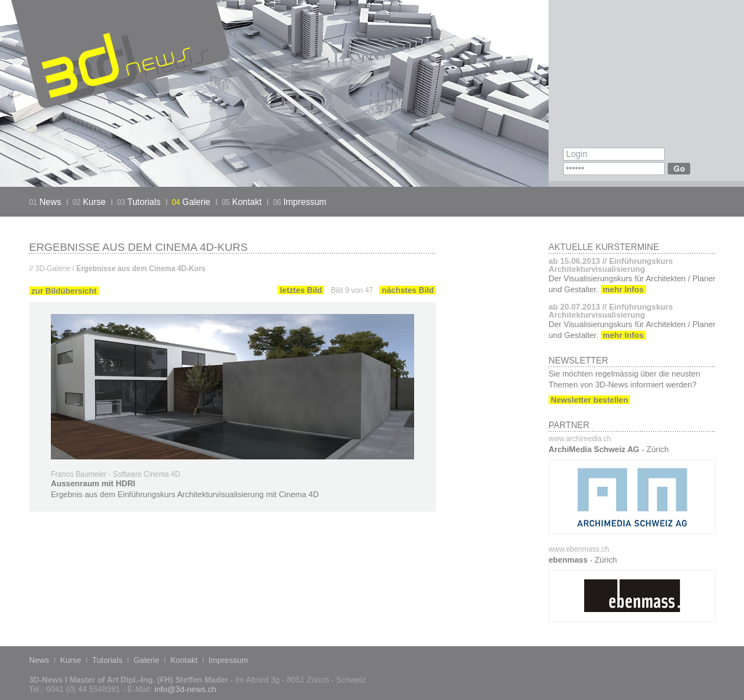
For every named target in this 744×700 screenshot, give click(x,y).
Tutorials (144, 202)
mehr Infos (623, 289)
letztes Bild (301, 290)
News (50, 202)
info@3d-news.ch (185, 689)
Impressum (305, 202)
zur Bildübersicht (64, 291)
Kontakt (247, 202)
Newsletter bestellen (589, 400)
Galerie (197, 202)
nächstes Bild (408, 290)
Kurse (94, 202)
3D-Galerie (52, 269)
